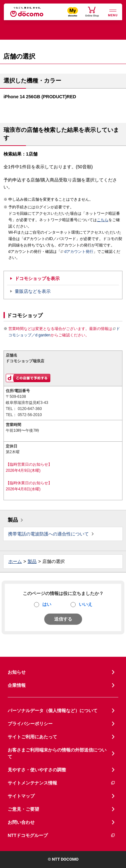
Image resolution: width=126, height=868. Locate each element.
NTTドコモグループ (62, 836)
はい (47, 604)
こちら (103, 220)
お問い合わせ (21, 822)
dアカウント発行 (77, 252)
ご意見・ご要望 (23, 809)
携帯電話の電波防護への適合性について (48, 534)
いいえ (86, 604)
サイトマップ (21, 796)
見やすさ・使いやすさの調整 (37, 770)
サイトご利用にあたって (32, 737)
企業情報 (17, 685)
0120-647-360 (30, 409)
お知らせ (17, 672)
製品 (13, 520)
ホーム (15, 561)
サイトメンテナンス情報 (62, 783)
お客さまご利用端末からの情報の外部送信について (57, 753)
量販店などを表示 (33, 291)
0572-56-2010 (30, 415)
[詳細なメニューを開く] (113, 12)
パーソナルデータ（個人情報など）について (53, 711)
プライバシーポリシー (30, 724)
